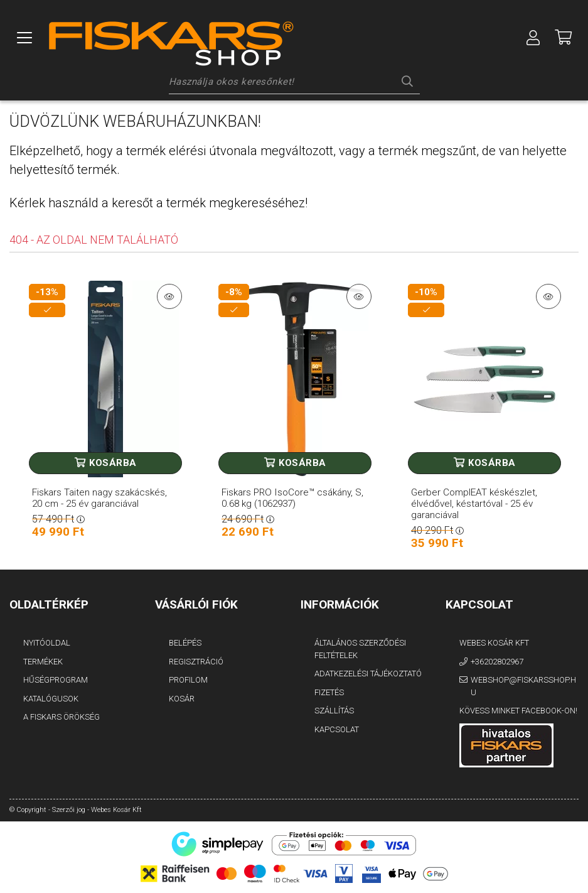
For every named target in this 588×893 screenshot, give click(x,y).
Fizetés (329, 692)
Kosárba (113, 463)
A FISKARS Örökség (61, 717)
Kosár (182, 699)
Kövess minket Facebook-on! (518, 711)
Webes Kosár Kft (494, 643)
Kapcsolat (337, 729)
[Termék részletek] (169, 296)
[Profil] (533, 38)
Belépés (185, 643)
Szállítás (334, 711)
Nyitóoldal (47, 643)
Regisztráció (196, 662)
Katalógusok (51, 699)
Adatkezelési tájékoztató (368, 674)
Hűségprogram (56, 680)
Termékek (43, 662)
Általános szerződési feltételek (360, 649)
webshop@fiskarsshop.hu (523, 686)
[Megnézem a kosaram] (564, 38)
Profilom (188, 680)
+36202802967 (497, 662)
